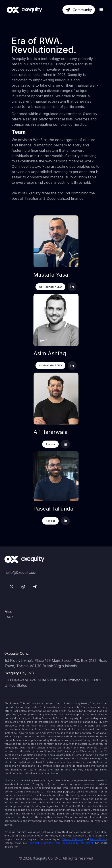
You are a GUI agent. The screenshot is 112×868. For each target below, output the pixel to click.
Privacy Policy (98, 839)
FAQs (9, 617)
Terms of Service (73, 839)
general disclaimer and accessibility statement (61, 843)
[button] (101, 10)
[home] (23, 10)
